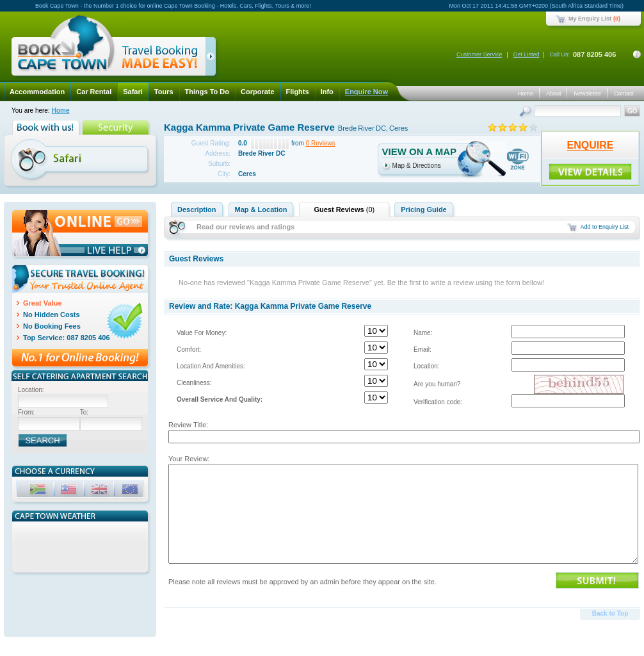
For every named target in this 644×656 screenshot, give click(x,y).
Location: (427, 366)
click (213, 59)
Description (197, 209)
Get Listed (526, 54)
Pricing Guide (424, 209)
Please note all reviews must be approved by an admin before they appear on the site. (302, 582)
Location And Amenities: (211, 366)
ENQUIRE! (590, 172)
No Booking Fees (52, 326)
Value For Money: (202, 333)
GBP (101, 491)
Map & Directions (417, 166)
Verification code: (438, 402)
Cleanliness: (194, 383)
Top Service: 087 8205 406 (67, 338)
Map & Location (261, 209)
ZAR (39, 491)
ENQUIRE (591, 145)
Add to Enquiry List (604, 227)
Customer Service (479, 54)
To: (84, 412)
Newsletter (587, 94)
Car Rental (94, 92)
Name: (423, 333)
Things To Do (207, 92)
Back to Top (610, 613)
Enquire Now (366, 92)
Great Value (43, 303)
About (554, 94)
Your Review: (189, 459)
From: (26, 412)
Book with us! (47, 127)
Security (117, 127)
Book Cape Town (108, 48)
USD (70, 491)
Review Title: (188, 425)
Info (327, 92)
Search (527, 112)
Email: (423, 349)
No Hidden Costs (52, 315)
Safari (133, 92)
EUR (131, 491)
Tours (164, 92)
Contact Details (637, 54)
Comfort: (189, 349)
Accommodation (37, 92)
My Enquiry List (590, 19)
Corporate (258, 92)
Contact (624, 94)
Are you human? (437, 384)
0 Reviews (321, 143)
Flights (298, 92)
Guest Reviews (344, 209)
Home (526, 94)
